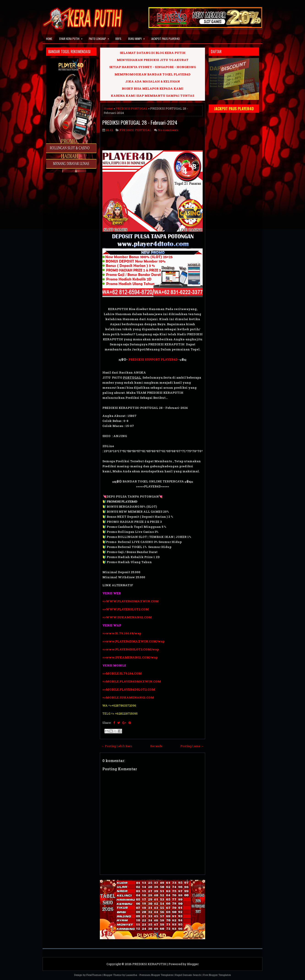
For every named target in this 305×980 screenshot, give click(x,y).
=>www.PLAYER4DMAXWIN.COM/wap (133, 641)
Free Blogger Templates (217, 975)
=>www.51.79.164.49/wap (122, 633)
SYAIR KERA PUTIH (72, 37)
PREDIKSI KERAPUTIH (149, 964)
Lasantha (131, 975)
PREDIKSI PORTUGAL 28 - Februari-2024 (140, 122)
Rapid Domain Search (188, 975)
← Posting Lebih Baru (117, 746)
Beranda (156, 746)
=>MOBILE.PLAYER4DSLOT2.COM (129, 689)
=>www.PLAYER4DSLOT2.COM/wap (131, 649)
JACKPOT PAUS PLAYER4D (165, 39)
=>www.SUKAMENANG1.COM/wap (130, 657)
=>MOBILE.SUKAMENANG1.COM (129, 697)
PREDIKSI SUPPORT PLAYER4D (153, 359)
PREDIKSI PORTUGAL (132, 108)
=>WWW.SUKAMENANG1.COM (127, 617)
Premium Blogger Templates (156, 975)
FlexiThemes (94, 975)
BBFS (118, 39)
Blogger (193, 964)
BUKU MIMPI (138, 37)
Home (49, 39)
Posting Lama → (192, 746)
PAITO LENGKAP (100, 37)
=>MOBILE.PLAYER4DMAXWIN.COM (132, 681)
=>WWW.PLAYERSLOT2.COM (126, 609)
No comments (168, 130)
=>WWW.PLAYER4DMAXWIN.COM (131, 601)
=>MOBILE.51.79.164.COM (122, 673)
